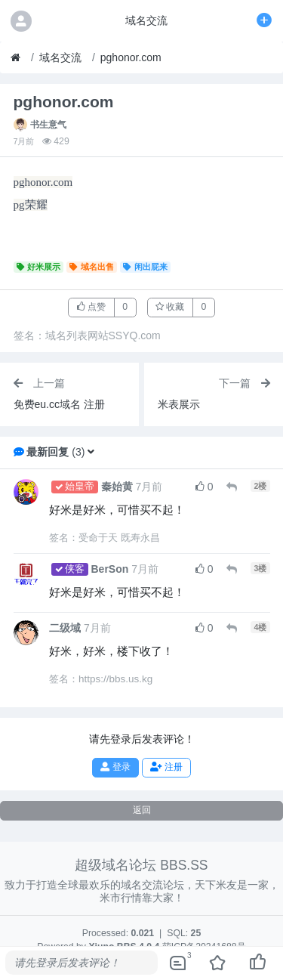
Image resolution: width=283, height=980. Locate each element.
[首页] (15, 58)
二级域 (65, 628)
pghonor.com (131, 57)
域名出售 (92, 267)
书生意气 (48, 125)
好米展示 (39, 267)
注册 (166, 767)
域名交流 (60, 57)
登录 (115, 767)
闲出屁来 (145, 267)
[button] (91, 452)
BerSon (110, 569)
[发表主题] (264, 20)
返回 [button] (142, 810)
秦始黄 (117, 487)
